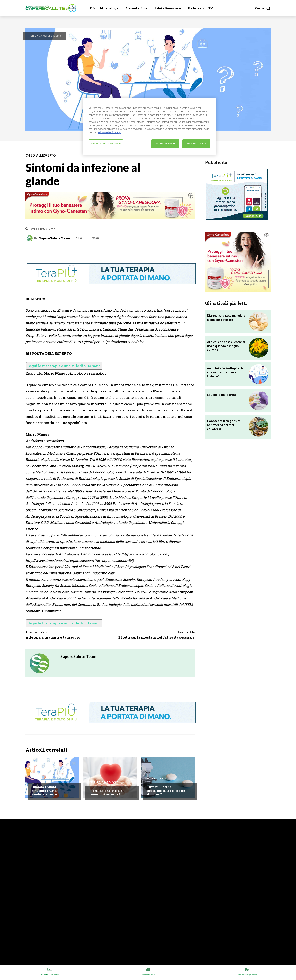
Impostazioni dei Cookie (106, 144)
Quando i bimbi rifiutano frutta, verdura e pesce (45, 791)
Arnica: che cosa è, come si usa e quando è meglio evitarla (226, 346)
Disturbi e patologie (104, 782)
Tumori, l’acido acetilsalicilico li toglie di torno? (166, 791)
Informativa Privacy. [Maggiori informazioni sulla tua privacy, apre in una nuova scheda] (109, 132)
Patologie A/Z (157, 779)
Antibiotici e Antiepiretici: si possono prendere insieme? (226, 372)
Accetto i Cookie (196, 144)
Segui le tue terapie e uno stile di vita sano (64, 366)
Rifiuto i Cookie (165, 144)
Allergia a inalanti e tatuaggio (53, 637)
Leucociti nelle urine (222, 395)
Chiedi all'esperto (50, 36)
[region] (149, 127)
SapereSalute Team (54, 238)
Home (32, 36)
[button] (263, 8)
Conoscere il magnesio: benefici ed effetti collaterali (224, 425)
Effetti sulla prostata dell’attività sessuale (157, 637)
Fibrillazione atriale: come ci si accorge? (106, 792)
